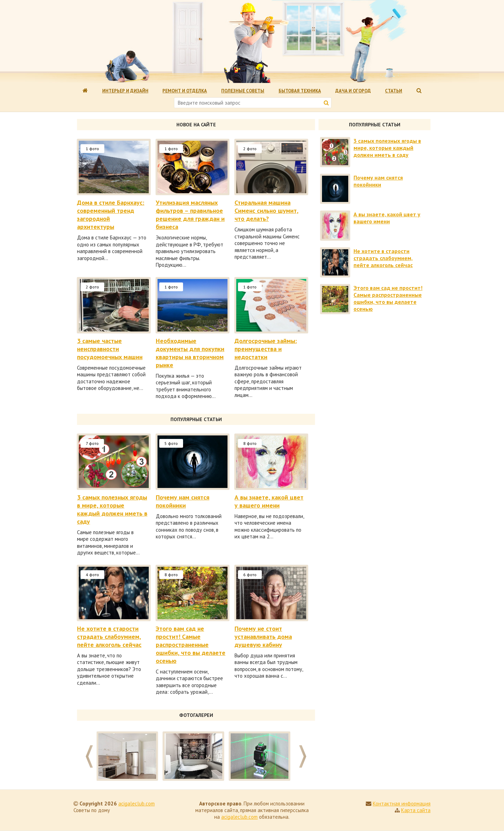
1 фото (92, 149)
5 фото (171, 443)
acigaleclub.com (136, 804)
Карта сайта (416, 810)
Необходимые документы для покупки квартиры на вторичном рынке (190, 353)
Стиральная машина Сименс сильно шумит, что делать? (267, 211)
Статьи (394, 91)
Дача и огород (353, 91)
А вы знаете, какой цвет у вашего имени (269, 501)
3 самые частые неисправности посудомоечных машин (110, 349)
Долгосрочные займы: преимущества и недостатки (266, 349)
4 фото (92, 575)
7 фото (92, 443)
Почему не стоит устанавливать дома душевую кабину (263, 637)
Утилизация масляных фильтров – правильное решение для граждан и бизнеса (190, 215)
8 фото (250, 443)
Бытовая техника (300, 91)
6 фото (250, 575)
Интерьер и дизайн (125, 91)
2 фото (250, 149)
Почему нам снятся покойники (183, 501)
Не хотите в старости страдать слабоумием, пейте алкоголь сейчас (109, 637)
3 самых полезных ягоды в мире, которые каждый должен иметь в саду (112, 509)
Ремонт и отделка (185, 91)
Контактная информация (402, 804)
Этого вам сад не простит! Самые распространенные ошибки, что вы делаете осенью (191, 645)
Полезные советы (243, 91)
